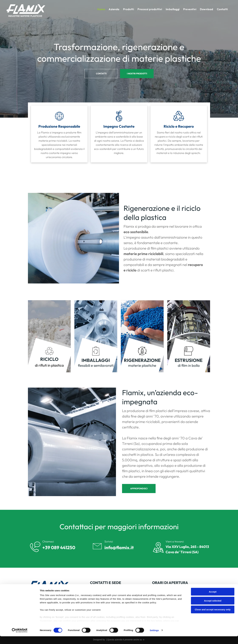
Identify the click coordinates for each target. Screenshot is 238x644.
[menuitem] (101, 9)
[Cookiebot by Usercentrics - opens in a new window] (20, 638)
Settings (154, 638)
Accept (213, 600)
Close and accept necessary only (213, 617)
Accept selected (213, 608)
